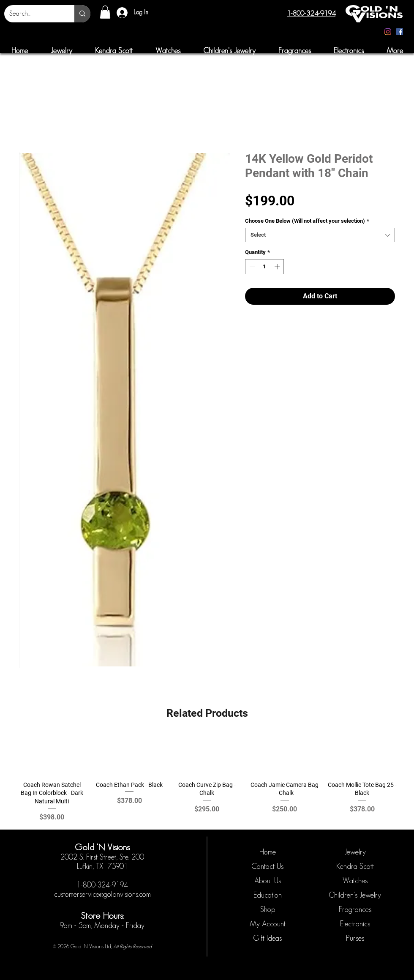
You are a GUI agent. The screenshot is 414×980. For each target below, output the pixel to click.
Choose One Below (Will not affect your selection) (307, 221)
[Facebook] (400, 32)
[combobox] (320, 235)
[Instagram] (388, 32)
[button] (105, 12)
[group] (207, 779)
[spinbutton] (265, 267)
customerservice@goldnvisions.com (102, 894)
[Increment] (278, 267)
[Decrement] (251, 267)
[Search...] (33, 14)
